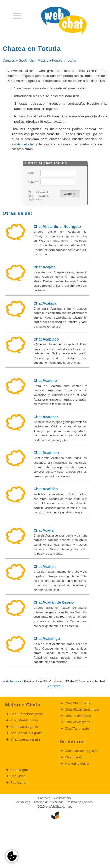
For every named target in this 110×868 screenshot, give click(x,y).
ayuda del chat (23, 144)
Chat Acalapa (45, 303)
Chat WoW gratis (77, 722)
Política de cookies (80, 802)
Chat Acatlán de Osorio (54, 602)
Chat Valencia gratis (25, 739)
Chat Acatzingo (47, 639)
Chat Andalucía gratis (26, 733)
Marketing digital (77, 763)
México (43, 60)
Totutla (71, 60)
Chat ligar (18, 776)
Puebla (57, 60)
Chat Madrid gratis (24, 720)
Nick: (32, 173)
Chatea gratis (20, 770)
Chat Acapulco (46, 339)
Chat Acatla (44, 530)
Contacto (44, 798)
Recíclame (18, 783)
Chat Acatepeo (46, 453)
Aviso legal (24, 802)
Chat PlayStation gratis (82, 709)
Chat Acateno (45, 381)
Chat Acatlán (45, 567)
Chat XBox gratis (77, 703)
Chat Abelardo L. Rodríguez (57, 227)
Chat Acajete (45, 267)
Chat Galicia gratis (24, 727)
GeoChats (26, 60)
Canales (9, 60)
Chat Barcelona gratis (27, 714)
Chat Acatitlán (46, 489)
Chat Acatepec (46, 417)
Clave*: (33, 182)
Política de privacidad (49, 802)
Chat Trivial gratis (78, 716)
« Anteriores (12, 681)
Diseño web (74, 757)
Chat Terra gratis (77, 729)
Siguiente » (55, 686)
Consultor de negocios (81, 751)
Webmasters (62, 798)
